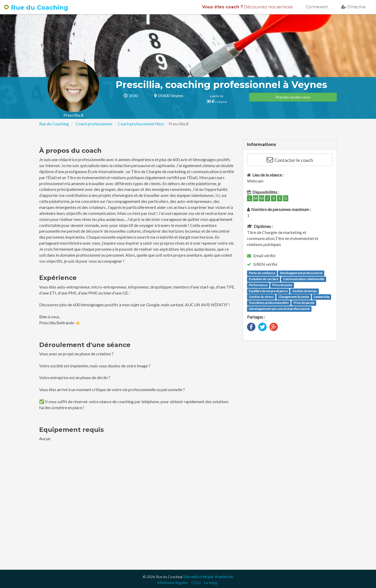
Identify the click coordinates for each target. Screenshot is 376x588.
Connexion (317, 7)
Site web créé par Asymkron (208, 576)
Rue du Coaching (36, 7)
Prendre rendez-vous (293, 97)
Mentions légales (173, 582)
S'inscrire (353, 7)
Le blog (211, 582)
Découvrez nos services (247, 7)
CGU (196, 582)
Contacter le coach (290, 160)
